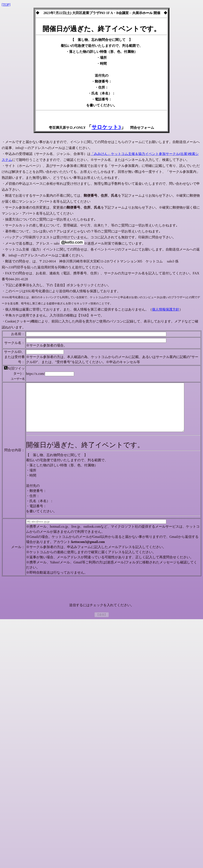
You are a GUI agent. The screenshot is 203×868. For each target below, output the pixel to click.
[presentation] (102, 605)
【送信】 (102, 629)
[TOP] (6, 5)
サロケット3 (106, 127)
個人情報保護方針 (166, 309)
